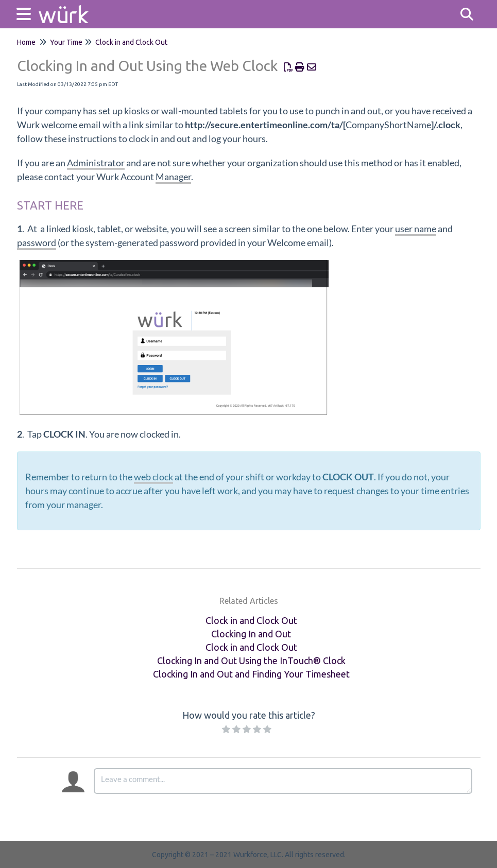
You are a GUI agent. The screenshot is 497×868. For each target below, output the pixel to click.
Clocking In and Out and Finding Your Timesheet (251, 674)
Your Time (66, 42)
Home (26, 42)
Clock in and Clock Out (131, 42)
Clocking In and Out (251, 634)
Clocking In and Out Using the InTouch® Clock (251, 661)
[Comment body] (283, 781)
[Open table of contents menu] (26, 13)
